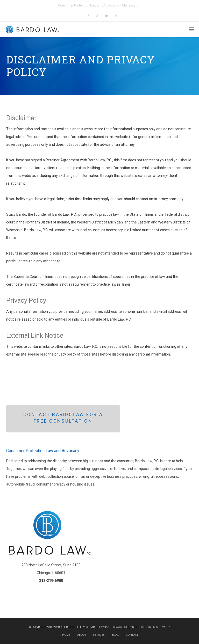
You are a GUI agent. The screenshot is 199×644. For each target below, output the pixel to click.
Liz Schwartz (161, 627)
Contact (132, 635)
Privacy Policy (122, 627)
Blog (115, 635)
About (82, 635)
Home (66, 635)
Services (99, 635)
